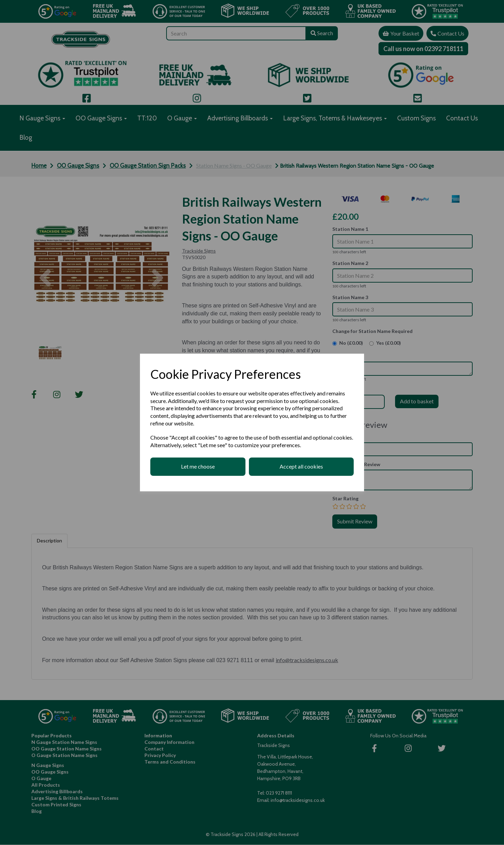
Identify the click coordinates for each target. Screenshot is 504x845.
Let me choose (198, 466)
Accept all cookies (301, 466)
